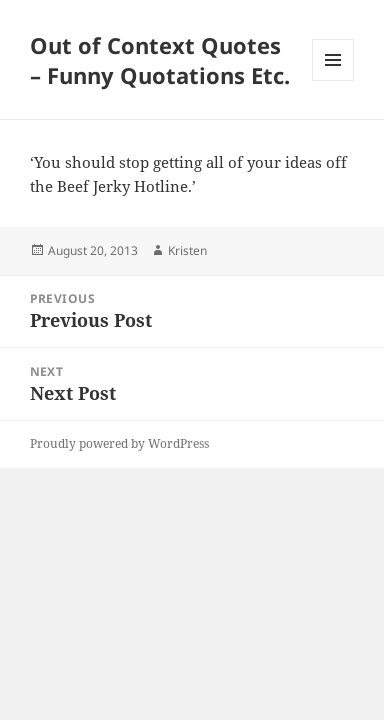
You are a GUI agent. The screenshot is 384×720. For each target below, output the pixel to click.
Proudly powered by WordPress (119, 443)
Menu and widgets (333, 80)
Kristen (187, 250)
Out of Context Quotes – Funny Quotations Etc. (160, 60)
